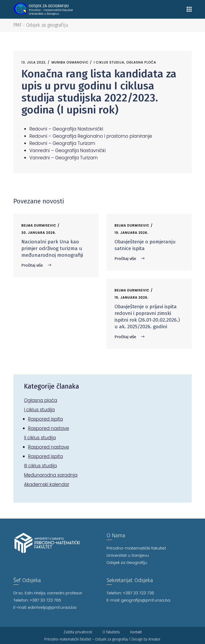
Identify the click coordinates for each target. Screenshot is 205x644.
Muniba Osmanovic (70, 62)
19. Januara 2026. (131, 233)
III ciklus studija (40, 466)
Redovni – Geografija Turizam (62, 143)
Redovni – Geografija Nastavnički (66, 129)
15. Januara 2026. (131, 297)
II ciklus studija (40, 438)
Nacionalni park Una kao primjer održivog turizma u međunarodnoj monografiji (52, 248)
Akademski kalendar (47, 484)
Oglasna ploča (141, 62)
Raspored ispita (46, 419)
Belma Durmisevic (39, 225)
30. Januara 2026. (39, 233)
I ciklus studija (109, 62)
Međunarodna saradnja (51, 475)
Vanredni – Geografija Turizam (64, 158)
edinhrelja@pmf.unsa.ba (52, 607)
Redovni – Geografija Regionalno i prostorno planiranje (91, 136)
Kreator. (155, 639)
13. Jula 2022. (34, 62)
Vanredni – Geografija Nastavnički (68, 151)
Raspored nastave (49, 428)
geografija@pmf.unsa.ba (146, 600)
